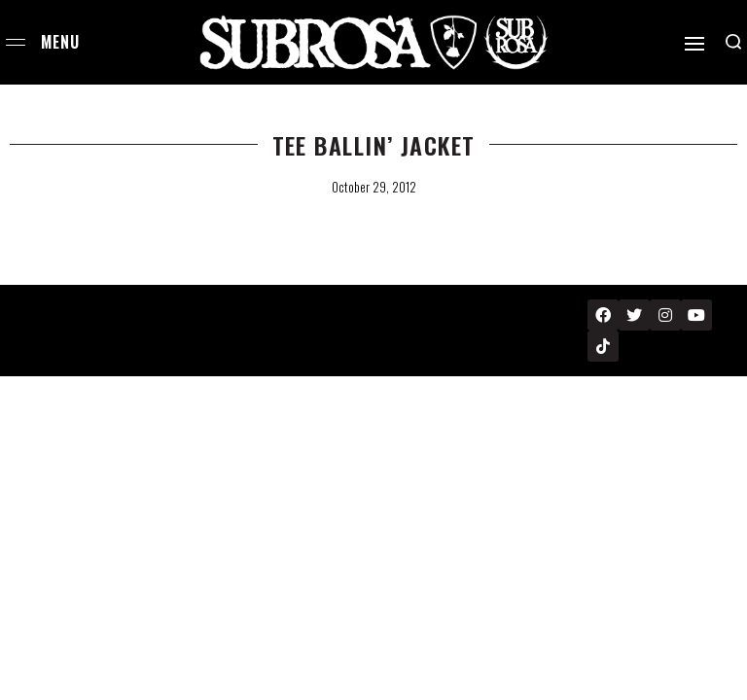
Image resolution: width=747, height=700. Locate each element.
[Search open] (733, 42)
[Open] (694, 44)
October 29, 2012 (374, 187)
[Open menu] (16, 42)
